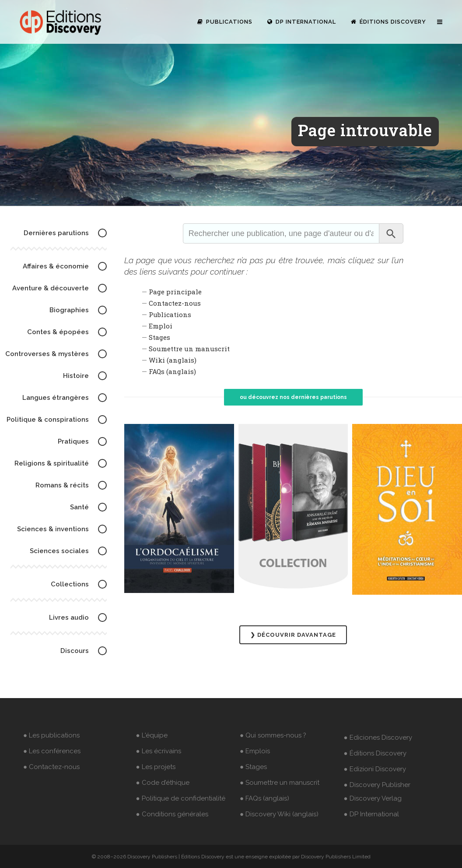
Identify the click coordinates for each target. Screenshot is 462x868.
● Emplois (255, 751)
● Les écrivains (159, 751)
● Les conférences (52, 751)
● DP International (371, 814)
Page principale (175, 292)
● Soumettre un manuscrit (280, 783)
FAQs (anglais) (172, 371)
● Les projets (156, 767)
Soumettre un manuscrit (189, 349)
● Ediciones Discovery (378, 737)
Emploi (161, 326)
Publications (170, 314)
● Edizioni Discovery (375, 769)
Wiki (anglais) (173, 360)
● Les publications (51, 735)
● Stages (253, 767)
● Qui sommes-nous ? (273, 735)
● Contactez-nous (51, 767)
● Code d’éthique (163, 783)
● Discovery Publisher (377, 785)
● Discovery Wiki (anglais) (279, 814)
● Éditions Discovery (375, 753)
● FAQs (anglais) (264, 798)
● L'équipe (152, 735)
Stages (159, 337)
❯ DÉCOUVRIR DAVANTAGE (293, 635)
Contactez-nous (175, 303)
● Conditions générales (172, 814)
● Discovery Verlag (373, 798)
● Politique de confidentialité (181, 798)
